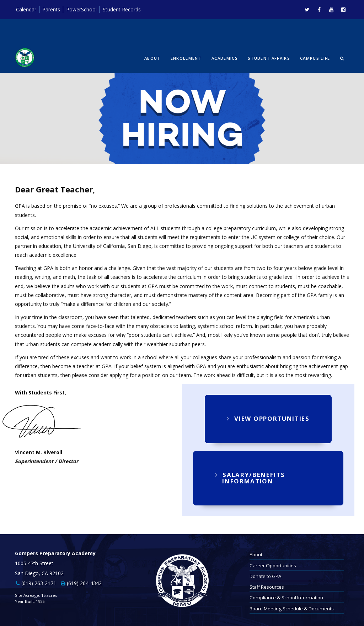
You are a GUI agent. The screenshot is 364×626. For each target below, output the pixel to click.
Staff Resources (267, 587)
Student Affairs (269, 58)
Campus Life (315, 58)
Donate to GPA (265, 576)
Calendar (26, 9)
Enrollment (186, 58)
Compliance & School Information (286, 598)
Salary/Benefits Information (250, 478)
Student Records (122, 9)
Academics (225, 58)
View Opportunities (268, 418)
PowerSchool (81, 9)
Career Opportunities (273, 566)
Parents (51, 9)
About (152, 58)
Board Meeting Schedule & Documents (292, 609)
